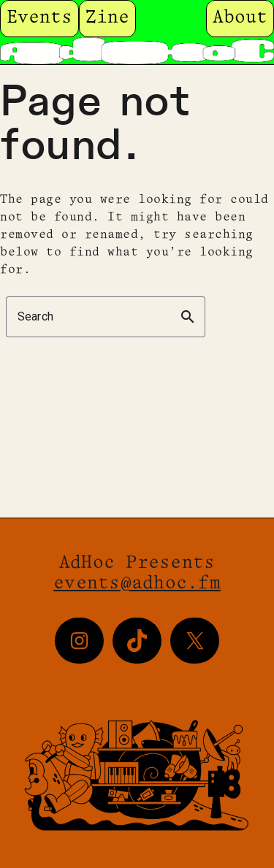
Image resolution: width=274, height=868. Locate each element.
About (240, 18)
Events (39, 18)
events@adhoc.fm (137, 584)
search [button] (188, 317)
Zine (107, 18)
